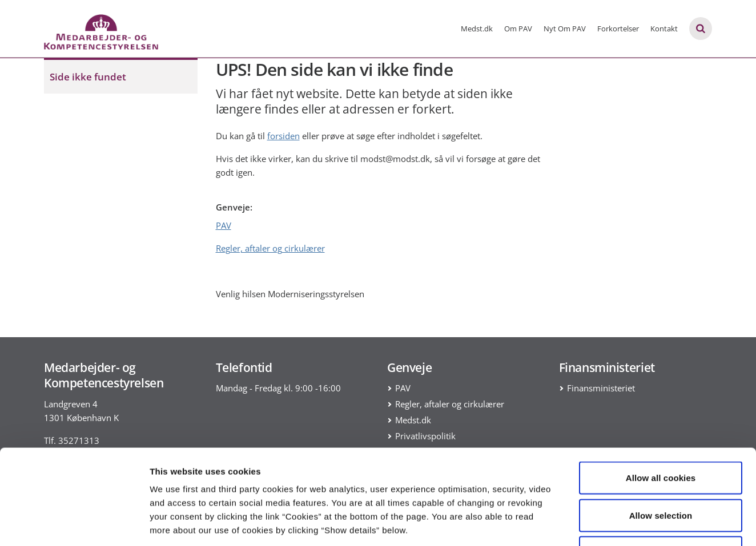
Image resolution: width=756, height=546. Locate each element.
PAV (224, 225)
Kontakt (664, 29)
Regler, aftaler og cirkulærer (270, 248)
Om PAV (518, 29)
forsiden (283, 136)
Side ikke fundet (88, 77)
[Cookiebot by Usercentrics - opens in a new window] (74, 524)
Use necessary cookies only (661, 471)
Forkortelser (618, 29)
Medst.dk (477, 29)
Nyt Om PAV (565, 29)
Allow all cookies (661, 396)
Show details (599, 523)
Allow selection (661, 434)
